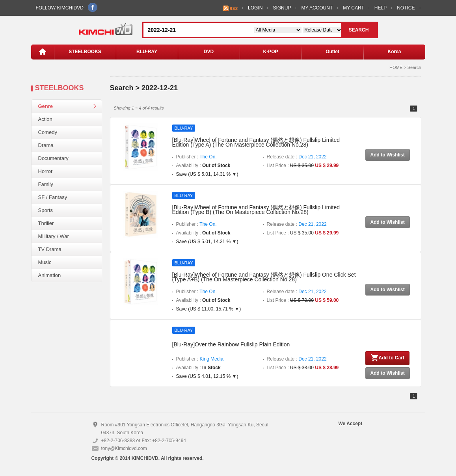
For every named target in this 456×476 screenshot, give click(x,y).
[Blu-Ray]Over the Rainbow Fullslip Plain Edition (231, 344)
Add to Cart (387, 358)
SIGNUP (282, 8)
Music (45, 262)
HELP (381, 8)
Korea (394, 52)
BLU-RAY (147, 52)
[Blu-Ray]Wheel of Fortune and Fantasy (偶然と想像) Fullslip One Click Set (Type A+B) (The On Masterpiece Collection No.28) (264, 277)
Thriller (46, 223)
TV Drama (50, 249)
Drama (46, 145)
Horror (46, 171)
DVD (209, 52)
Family (46, 184)
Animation (50, 275)
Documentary (53, 158)
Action (45, 119)
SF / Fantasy (53, 197)
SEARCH (359, 30)
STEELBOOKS (85, 52)
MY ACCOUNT (317, 8)
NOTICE (406, 8)
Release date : (297, 157)
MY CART (354, 8)
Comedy (48, 132)
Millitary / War (54, 236)
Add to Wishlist (388, 155)
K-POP (270, 52)
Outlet (332, 52)
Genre (46, 106)
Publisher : (196, 157)
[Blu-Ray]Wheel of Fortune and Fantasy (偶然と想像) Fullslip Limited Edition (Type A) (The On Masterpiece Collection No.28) (256, 142)
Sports (46, 210)
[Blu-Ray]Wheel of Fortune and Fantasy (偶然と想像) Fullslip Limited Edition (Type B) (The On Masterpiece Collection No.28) (256, 210)
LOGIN (255, 8)
